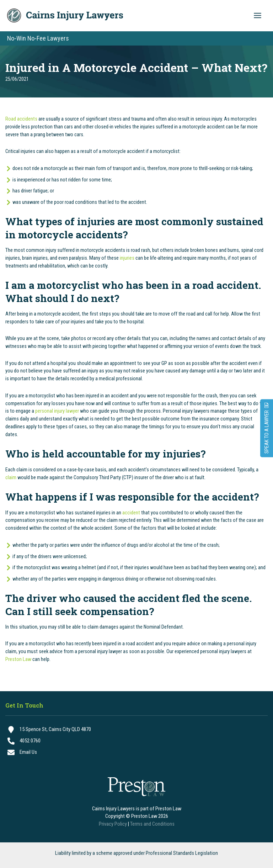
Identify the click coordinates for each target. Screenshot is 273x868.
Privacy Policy (113, 824)
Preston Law (18, 660)
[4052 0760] (136, 741)
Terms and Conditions (152, 824)
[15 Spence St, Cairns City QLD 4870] (136, 730)
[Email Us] (136, 752)
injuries (127, 259)
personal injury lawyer (57, 412)
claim (11, 478)
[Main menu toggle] (258, 16)
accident (131, 513)
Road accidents (21, 120)
